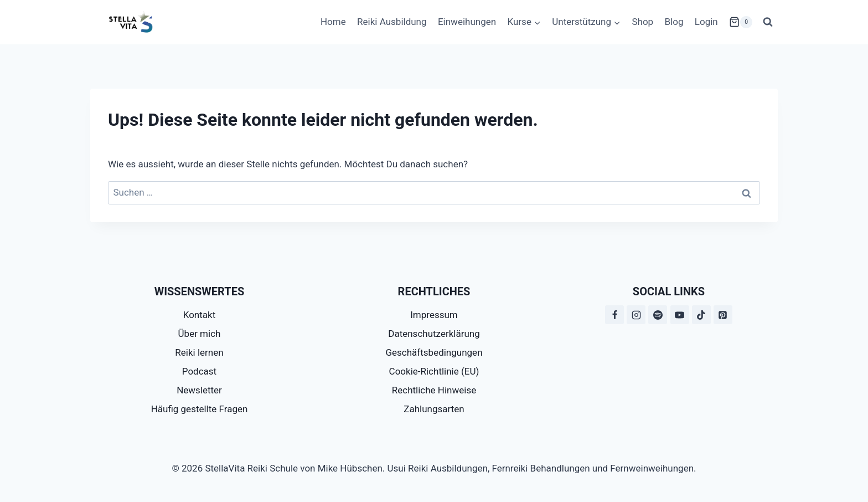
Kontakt (200, 315)
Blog (674, 22)
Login (706, 22)
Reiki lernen (199, 352)
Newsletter (199, 390)
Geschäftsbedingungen (434, 352)
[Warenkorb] (741, 22)
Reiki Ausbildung (392, 22)
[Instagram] (636, 315)
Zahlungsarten (434, 409)
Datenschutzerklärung (434, 334)
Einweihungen (467, 22)
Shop (642, 22)
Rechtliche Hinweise (434, 390)
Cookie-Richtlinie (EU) (434, 371)
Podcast (199, 371)
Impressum (434, 315)
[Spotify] (658, 315)
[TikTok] (701, 315)
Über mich (200, 334)
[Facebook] (614, 315)
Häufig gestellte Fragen (200, 409)
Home (333, 22)
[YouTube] (680, 315)
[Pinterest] (723, 315)
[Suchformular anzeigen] (768, 22)
